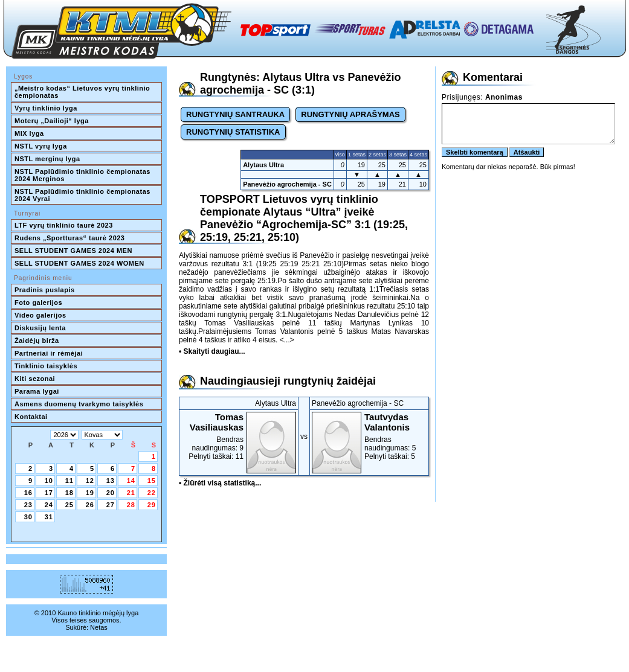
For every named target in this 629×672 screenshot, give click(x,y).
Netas (99, 627)
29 (152, 505)
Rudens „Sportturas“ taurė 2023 (70, 238)
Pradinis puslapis (45, 290)
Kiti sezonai (35, 379)
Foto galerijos (38, 302)
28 (131, 505)
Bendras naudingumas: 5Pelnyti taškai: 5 (369, 436)
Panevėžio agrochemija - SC (287, 184)
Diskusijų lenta (40, 328)
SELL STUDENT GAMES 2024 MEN (73, 251)
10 (49, 481)
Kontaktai (31, 417)
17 (49, 493)
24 (49, 505)
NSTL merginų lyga (47, 159)
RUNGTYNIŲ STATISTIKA (233, 132)
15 (152, 481)
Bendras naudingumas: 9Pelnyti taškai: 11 (239, 436)
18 (69, 493)
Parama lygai (37, 391)
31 (49, 517)
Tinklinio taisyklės (46, 366)
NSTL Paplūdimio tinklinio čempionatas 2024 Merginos (83, 175)
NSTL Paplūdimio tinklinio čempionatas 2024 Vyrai (83, 195)
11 (69, 481)
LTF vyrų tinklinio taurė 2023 (64, 225)
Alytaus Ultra (263, 165)
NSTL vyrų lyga (41, 146)
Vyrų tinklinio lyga (46, 108)
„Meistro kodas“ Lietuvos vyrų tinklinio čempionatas (83, 92)
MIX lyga (29, 133)
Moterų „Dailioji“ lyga (52, 121)
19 (90, 493)
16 (28, 493)
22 (152, 493)
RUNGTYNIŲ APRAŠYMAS (350, 114)
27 (111, 505)
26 (90, 505)
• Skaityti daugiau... (212, 351)
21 (131, 493)
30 (28, 517)
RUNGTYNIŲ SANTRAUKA (235, 114)
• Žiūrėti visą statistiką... (220, 483)
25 (69, 505)
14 (131, 481)
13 (111, 481)
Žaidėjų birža (37, 341)
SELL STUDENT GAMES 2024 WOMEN (79, 263)
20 (111, 493)
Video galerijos (40, 315)
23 (28, 505)
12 (90, 481)
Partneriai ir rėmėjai (49, 353)
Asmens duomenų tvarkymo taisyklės (79, 404)
